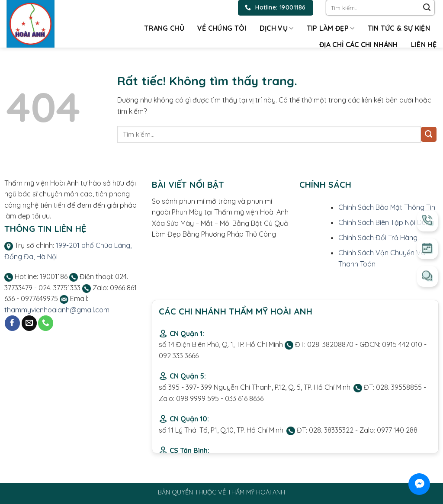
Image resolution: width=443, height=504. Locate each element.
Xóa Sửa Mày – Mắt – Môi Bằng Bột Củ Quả (220, 223)
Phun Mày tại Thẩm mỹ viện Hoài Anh (230, 212)
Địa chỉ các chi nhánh (359, 45)
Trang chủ (164, 28)
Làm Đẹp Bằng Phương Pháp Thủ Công (215, 234)
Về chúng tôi (222, 28)
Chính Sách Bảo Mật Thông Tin (387, 207)
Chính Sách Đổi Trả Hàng (378, 238)
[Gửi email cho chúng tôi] (29, 323)
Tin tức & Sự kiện (399, 28)
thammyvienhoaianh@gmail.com (57, 310)
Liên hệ (424, 45)
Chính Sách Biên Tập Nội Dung (386, 222)
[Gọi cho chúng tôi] (46, 323)
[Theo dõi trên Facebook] (12, 323)
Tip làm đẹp (331, 28)
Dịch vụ (277, 28)
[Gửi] (427, 8)
